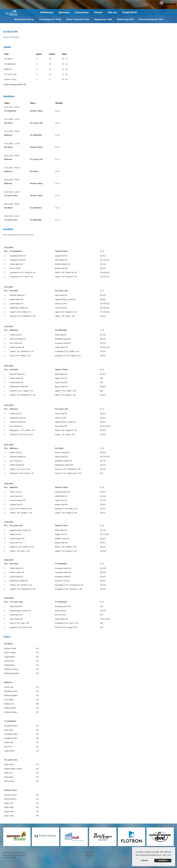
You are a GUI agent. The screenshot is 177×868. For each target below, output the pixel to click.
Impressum (89, 853)
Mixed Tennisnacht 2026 (78, 20)
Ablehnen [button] (144, 860)
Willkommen (47, 13)
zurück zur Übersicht (11, 37)
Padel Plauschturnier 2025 (151, 20)
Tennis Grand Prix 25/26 (50, 20)
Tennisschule (82, 13)
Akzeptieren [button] (163, 860)
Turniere (98, 13)
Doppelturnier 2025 (103, 20)
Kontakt (89, 858)
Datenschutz (89, 855)
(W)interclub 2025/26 (24, 20)
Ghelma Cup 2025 (125, 20)
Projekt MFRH (130, 13)
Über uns (112, 13)
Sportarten (64, 13)
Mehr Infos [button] (167, 855)
